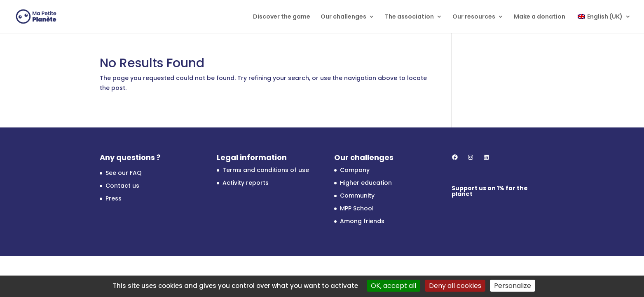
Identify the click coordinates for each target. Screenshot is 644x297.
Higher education (366, 183)
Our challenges (343, 17)
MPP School (357, 208)
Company (355, 170)
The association (409, 17)
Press (114, 198)
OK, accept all (393, 286)
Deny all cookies (455, 286)
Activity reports (246, 183)
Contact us (122, 186)
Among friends (362, 221)
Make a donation (540, 17)
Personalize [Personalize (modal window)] (513, 286)
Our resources (474, 17)
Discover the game (282, 17)
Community (357, 196)
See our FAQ (124, 173)
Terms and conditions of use (266, 170)
